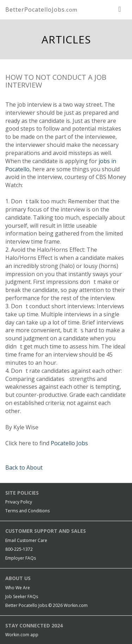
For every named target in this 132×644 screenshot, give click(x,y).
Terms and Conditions (27, 511)
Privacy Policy (19, 502)
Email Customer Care (26, 540)
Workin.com (76, 605)
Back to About (24, 467)
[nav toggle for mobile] (120, 9)
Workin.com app (22, 635)
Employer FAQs (21, 558)
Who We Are (18, 588)
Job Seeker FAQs (22, 597)
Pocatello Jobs (69, 443)
